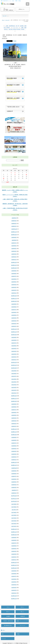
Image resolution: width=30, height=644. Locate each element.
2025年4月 (14, 251)
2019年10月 (14, 435)
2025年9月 (14, 237)
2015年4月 (14, 585)
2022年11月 (14, 332)
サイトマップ (22, 625)
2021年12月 (14, 362)
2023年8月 (14, 307)
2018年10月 (14, 468)
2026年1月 (14, 226)
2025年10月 (14, 235)
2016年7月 (14, 543)
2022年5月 (14, 348)
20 (4, 178)
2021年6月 (14, 379)
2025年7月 (14, 243)
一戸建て (18, 634)
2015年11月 (14, 565)
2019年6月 (14, 446)
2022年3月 (14, 354)
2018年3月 (14, 487)
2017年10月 (14, 501)
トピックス (7, 20)
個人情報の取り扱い (8, 625)
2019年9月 (14, 437)
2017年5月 (14, 515)
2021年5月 (14, 382)
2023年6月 (14, 312)
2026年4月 (14, 218)
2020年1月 (14, 426)
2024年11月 (14, 265)
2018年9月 (14, 471)
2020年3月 (14, 421)
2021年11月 (14, 365)
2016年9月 (14, 537)
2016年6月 (14, 546)
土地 (2, 634)
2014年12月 (14, 596)
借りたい (8, 612)
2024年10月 (14, 268)
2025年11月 (14, 232)
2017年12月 (14, 496)
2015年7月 (14, 576)
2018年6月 (14, 479)
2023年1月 (14, 326)
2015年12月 (14, 562)
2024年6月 (14, 279)
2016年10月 (14, 535)
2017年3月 (14, 521)
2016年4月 (14, 551)
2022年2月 (14, 357)
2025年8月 (14, 240)
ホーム (3, 20)
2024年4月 (14, 285)
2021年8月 (14, 374)
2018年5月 (14, 482)
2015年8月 (14, 574)
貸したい (22, 612)
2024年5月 (14, 282)
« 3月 (7, 182)
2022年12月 (14, 329)
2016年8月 (14, 540)
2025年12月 (14, 229)
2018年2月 (14, 490)
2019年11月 (14, 432)
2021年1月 (14, 393)
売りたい (22, 607)
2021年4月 (14, 385)
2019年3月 (14, 454)
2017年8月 (14, 507)
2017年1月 (14, 526)
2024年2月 (14, 290)
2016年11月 (14, 532)
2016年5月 (14, 549)
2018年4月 (14, 485)
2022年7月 (14, 343)
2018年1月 (14, 493)
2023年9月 (14, 304)
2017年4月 (14, 518)
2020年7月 (14, 410)
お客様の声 (23, 616)
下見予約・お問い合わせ (8, 621)
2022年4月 (14, 351)
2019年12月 (14, 429)
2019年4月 (14, 451)
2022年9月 (14, 337)
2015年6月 (14, 579)
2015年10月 (14, 568)
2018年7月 (14, 476)
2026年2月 (14, 223)
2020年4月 (14, 418)
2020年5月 (14, 415)
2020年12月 (14, 396)
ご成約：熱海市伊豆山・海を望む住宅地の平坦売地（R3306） (15, 29)
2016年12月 (14, 529)
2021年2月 (14, 390)
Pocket (15, 41)
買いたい (3, 630)
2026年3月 (14, 221)
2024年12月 (14, 262)
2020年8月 (14, 407)
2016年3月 (14, 554)
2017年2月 (14, 524)
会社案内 (8, 616)
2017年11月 (14, 499)
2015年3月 (14, 588)
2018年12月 (14, 462)
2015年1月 (14, 593)
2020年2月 (14, 424)
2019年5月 (14, 449)
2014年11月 (14, 599)
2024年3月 (14, 287)
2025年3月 (14, 254)
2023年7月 (14, 310)
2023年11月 (14, 299)
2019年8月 (14, 440)
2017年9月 (14, 504)
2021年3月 (14, 387)
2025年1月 (14, 260)
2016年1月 (14, 560)
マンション (4, 639)
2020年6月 (14, 412)
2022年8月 (14, 340)
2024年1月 (14, 293)
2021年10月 (14, 368)
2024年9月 (14, 271)
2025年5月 (14, 248)
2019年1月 (14, 460)
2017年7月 (14, 510)
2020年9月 (14, 404)
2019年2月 (14, 457)
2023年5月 (14, 315)
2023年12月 (14, 296)
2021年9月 (14, 371)
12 (26, 174)
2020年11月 (14, 399)
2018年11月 (14, 465)
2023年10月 (14, 301)
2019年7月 (14, 443)
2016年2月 (14, 557)
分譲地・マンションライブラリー (22, 622)
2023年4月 (14, 318)
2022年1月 (14, 360)
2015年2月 (14, 590)
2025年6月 (14, 246)
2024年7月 (14, 276)
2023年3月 (14, 321)
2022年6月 (14, 346)
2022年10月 (14, 335)
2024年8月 (14, 274)
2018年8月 (14, 474)
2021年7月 (14, 376)
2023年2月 (14, 324)
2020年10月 (14, 401)
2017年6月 (14, 512)
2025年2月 (14, 257)
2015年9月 (14, 571)
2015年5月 (14, 582)
